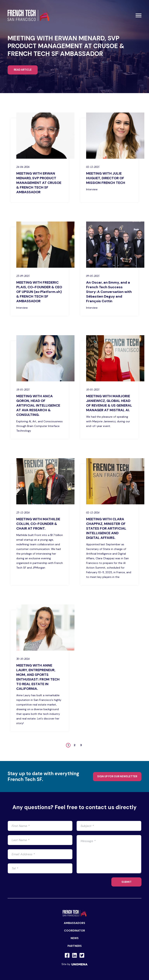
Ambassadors (74, 923)
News (75, 938)
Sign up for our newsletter (117, 776)
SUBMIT (126, 882)
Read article (23, 70)
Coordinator (74, 931)
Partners (75, 946)
